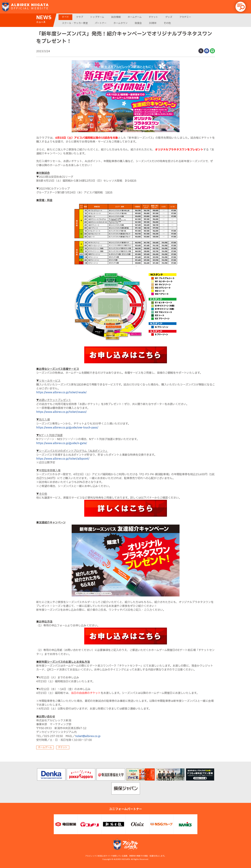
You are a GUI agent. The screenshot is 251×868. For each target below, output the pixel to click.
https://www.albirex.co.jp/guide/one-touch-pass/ (67, 428)
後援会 (138, 23)
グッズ (169, 17)
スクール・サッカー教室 (75, 23)
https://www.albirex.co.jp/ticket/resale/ (61, 392)
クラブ (80, 17)
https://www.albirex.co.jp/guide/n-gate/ (62, 443)
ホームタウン (121, 23)
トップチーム (97, 17)
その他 (167, 23)
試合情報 (116, 17)
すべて (65, 17)
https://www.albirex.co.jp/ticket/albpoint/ (63, 459)
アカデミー (185, 17)
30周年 (153, 23)
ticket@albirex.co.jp (88, 736)
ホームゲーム (135, 17)
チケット (153, 17)
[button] (241, 7)
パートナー (101, 23)
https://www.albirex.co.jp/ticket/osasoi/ (61, 412)
